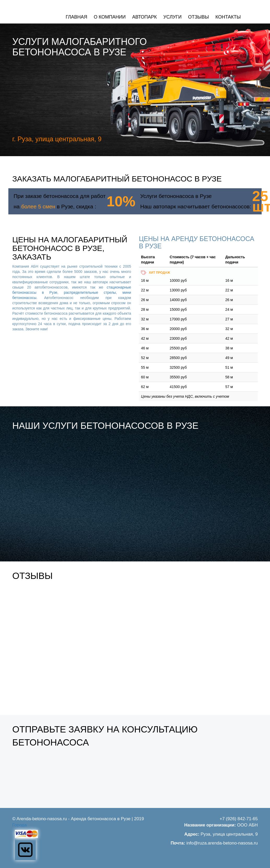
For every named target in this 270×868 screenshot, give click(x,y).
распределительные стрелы (90, 292)
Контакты (228, 17)
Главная (76, 17)
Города (19, 825)
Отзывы (198, 17)
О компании (110, 17)
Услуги (173, 17)
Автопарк (144, 17)
